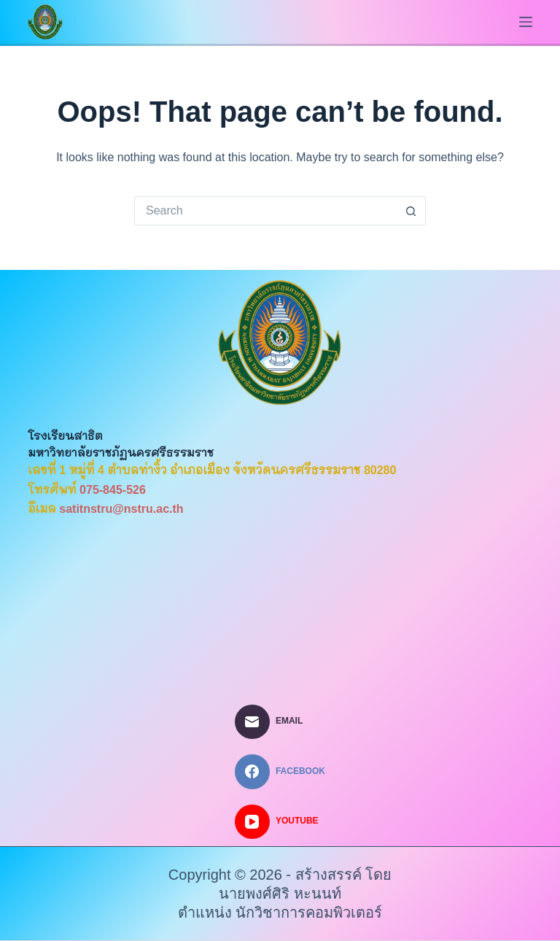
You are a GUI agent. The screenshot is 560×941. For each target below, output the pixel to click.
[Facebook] (280, 772)
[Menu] (526, 22)
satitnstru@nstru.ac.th (121, 509)
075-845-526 (113, 490)
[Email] (280, 722)
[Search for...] (265, 211)
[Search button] (411, 211)
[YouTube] (280, 822)
